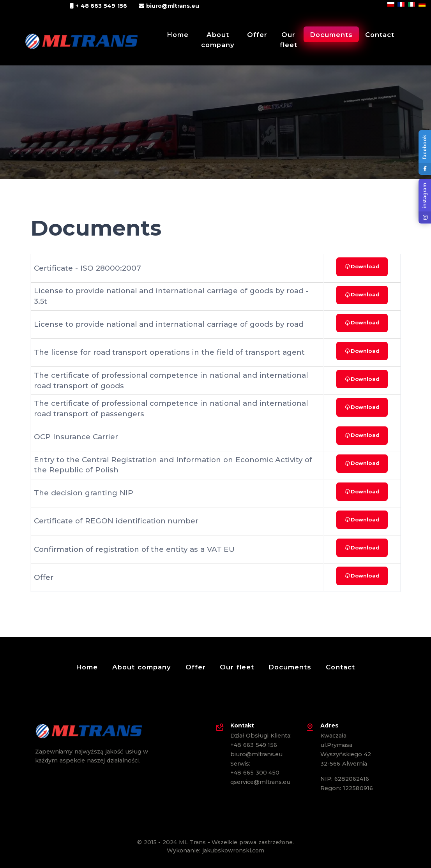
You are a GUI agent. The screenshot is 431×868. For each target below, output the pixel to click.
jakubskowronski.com (233, 850)
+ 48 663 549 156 (99, 6)
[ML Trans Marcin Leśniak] (75, 38)
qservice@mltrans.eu (260, 782)
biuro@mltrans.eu (169, 6)
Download (362, 267)
